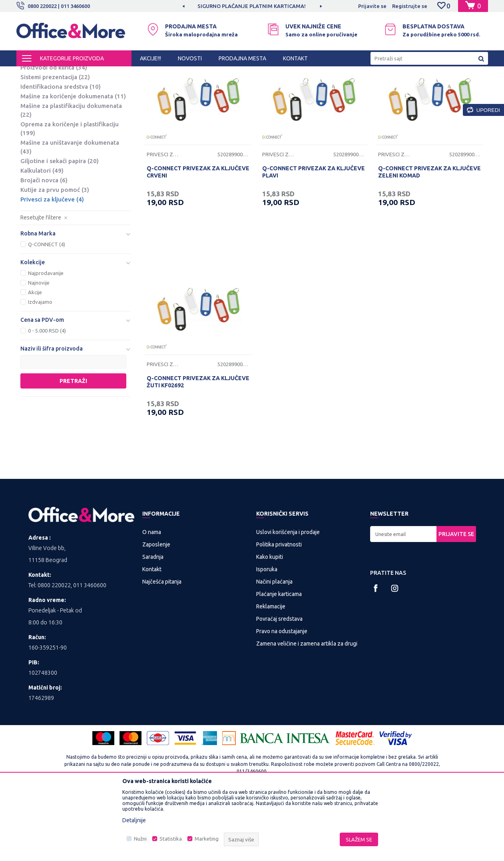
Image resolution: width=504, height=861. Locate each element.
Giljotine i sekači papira (60, 227)
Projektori (39, 124)
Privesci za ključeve (52, 266)
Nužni (140, 839)
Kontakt (152, 636)
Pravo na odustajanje (282, 698)
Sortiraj (314, 87)
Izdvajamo (40, 368)
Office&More (32, 74)
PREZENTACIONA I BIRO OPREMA (121, 74)
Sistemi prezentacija (55, 143)
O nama (152, 598)
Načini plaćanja (274, 648)
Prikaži (394, 87)
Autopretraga (273, 87)
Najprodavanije (46, 339)
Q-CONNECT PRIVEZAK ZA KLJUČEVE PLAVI (314, 238)
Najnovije (39, 349)
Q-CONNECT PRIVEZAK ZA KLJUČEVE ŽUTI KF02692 (198, 448)
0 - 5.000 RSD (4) (47, 397)
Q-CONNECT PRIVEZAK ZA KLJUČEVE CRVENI (198, 238)
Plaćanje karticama (279, 660)
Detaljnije (134, 820)
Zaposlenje (156, 611)
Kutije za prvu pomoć (55, 256)
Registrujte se (410, 6)
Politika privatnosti (279, 611)
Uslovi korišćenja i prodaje (288, 598)
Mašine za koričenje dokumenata (73, 162)
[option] (252, 6)
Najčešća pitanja (162, 648)
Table (35, 105)
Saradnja (153, 623)
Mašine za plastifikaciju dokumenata (71, 176)
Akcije (35, 359)
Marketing (207, 839)
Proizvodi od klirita (54, 134)
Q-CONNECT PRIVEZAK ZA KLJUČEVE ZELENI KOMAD (429, 238)
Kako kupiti (270, 623)
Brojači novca (44, 246)
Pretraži (73, 447)
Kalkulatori (42, 237)
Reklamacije (271, 673)
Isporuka (267, 636)
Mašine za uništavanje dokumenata (70, 213)
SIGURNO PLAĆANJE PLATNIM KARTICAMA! (252, 6)
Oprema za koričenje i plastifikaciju (70, 195)
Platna (36, 115)
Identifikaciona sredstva (61, 153)
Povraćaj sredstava (279, 685)
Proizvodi (64, 74)
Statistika (171, 839)
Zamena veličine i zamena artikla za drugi (307, 710)
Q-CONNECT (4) (47, 311)
